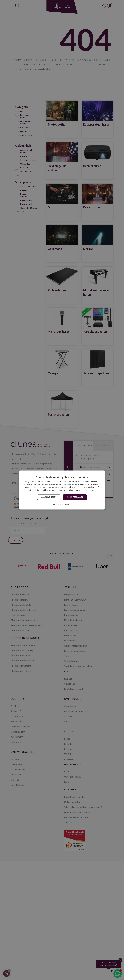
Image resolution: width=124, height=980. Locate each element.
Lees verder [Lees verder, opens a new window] (92, 490)
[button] (62, 504)
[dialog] (62, 490)
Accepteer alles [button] (75, 497)
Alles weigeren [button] (49, 497)
